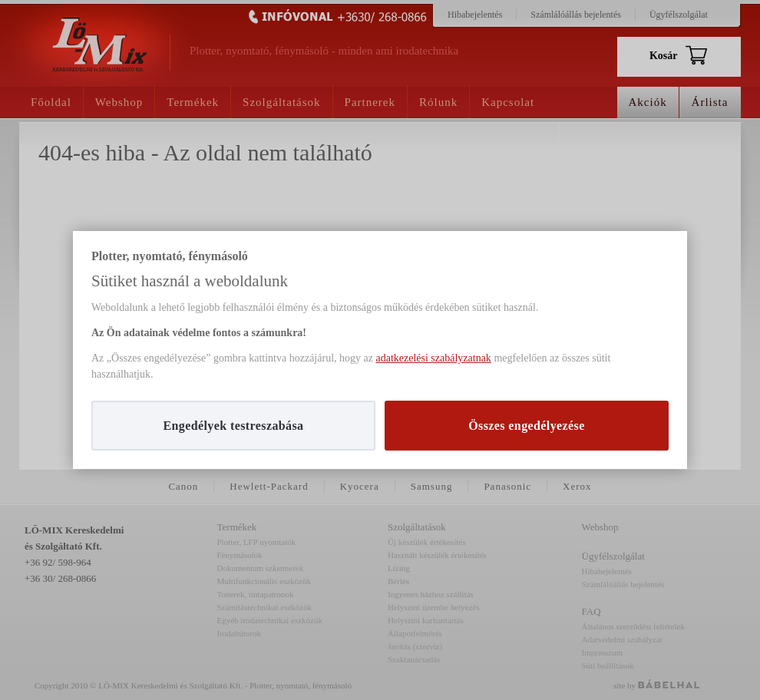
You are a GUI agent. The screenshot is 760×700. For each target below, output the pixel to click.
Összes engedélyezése (527, 426)
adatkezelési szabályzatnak (433, 358)
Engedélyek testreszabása (233, 426)
